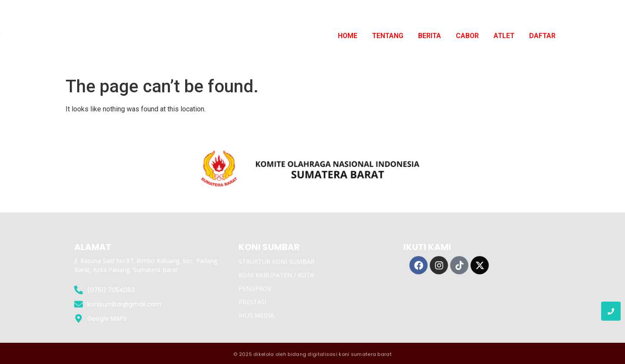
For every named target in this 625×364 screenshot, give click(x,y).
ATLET (504, 36)
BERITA (430, 36)
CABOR (467, 36)
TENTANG (388, 36)
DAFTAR (542, 36)
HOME (348, 36)
